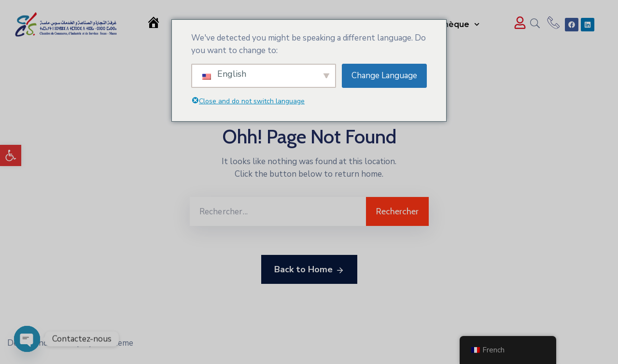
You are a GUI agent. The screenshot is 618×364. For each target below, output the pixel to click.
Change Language (384, 76)
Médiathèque (448, 24)
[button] (11, 155)
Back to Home (309, 270)
